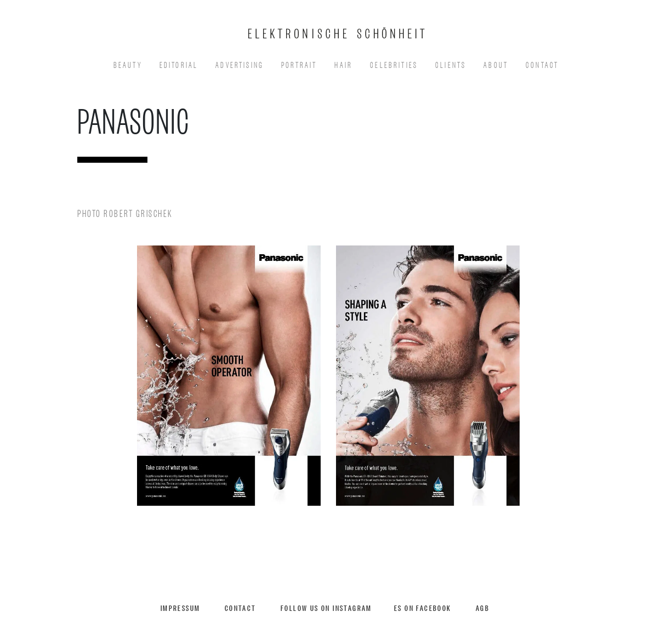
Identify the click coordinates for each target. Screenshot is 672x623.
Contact (542, 64)
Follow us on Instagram (326, 607)
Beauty (128, 64)
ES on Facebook (423, 607)
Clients (451, 64)
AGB (483, 607)
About (496, 64)
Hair (343, 64)
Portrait (299, 64)
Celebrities (394, 64)
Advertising (240, 64)
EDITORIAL (179, 64)
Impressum (181, 607)
